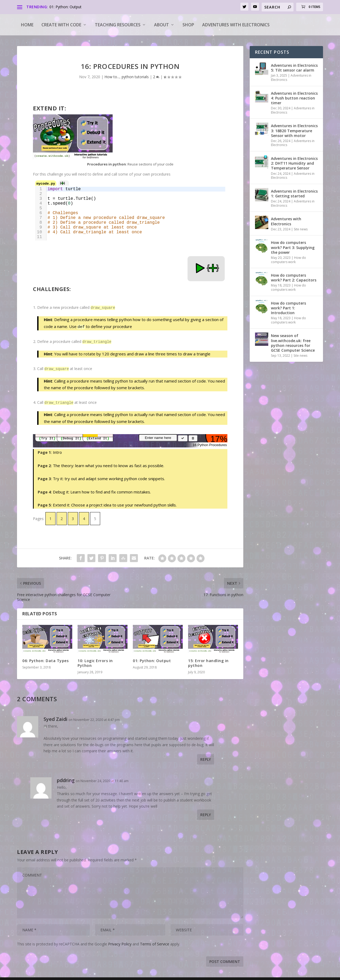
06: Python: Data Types (45, 658)
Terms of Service (155, 941)
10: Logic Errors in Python (95, 660)
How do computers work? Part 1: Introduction (288, 308)
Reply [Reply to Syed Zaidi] (206, 757)
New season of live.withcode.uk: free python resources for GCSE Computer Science (293, 343)
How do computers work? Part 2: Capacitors (294, 278)
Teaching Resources (118, 25)
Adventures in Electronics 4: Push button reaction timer (294, 98)
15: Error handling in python (208, 660)
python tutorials (135, 77)
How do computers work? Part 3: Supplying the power (293, 247)
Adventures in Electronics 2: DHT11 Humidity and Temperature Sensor (294, 163)
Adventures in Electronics (291, 78)
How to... (112, 77)
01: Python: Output (65, 7)
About (161, 25)
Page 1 (44, 450)
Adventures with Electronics (236, 25)
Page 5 (44, 502)
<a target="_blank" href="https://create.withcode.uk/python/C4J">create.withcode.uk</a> (130, 231)
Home (27, 25)
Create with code (61, 25)
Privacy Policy (120, 941)
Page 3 (44, 476)
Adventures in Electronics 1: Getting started (294, 194)
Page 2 (44, 463)
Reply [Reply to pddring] (206, 812)
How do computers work (288, 260)
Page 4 (44, 489)
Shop (188, 25)
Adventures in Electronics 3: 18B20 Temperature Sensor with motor (294, 130)
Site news (301, 229)
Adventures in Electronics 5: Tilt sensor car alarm (294, 68)
